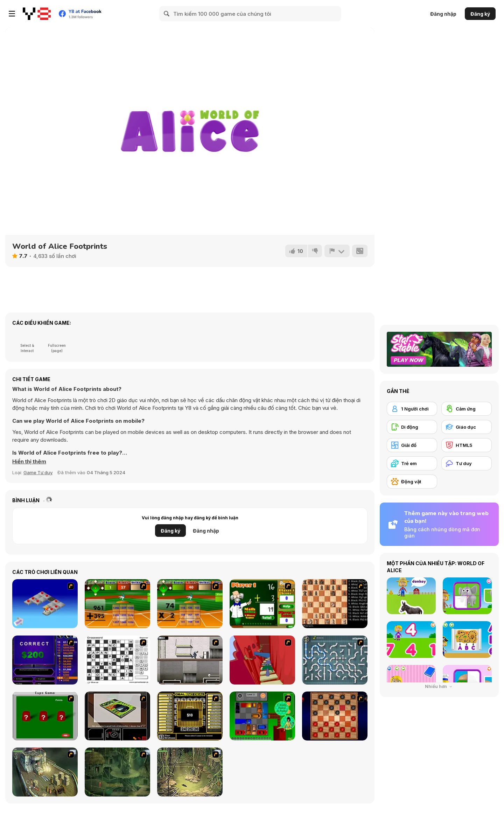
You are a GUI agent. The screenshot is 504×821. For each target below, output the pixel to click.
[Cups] (45, 716)
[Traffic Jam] (262, 716)
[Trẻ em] (412, 463)
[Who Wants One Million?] (45, 660)
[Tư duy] (467, 463)
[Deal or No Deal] (190, 716)
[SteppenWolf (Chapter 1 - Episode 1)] (45, 772)
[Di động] (412, 427)
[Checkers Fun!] (335, 716)
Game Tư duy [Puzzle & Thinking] (38, 472)
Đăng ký (480, 14)
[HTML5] (467, 445)
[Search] (167, 14)
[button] (29, 462)
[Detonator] (45, 604)
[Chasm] (262, 660)
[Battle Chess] (335, 604)
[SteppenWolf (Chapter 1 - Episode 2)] (117, 772)
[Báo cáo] (337, 251)
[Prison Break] (190, 660)
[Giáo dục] (467, 427)
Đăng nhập (443, 14)
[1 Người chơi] (412, 409)
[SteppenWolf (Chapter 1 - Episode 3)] (190, 772)
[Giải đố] (412, 445)
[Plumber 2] (335, 660)
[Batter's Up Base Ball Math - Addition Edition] (117, 604)
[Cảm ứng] (467, 409)
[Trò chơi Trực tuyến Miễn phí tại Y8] (37, 14)
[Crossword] (117, 660)
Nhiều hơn (439, 686)
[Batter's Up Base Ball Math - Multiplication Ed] (190, 604)
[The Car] (117, 716)
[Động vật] (412, 482)
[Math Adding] (262, 604)
